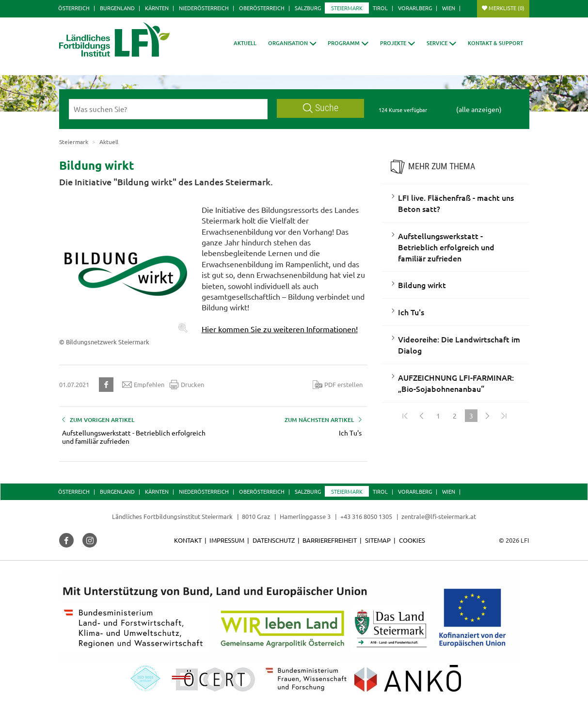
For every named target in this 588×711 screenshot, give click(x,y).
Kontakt (188, 540)
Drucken (187, 385)
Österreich (74, 8)
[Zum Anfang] (405, 416)
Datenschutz (274, 540)
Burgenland (117, 8)
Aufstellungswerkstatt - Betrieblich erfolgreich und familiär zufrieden (446, 247)
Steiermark (347, 8)
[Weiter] (488, 416)
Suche (321, 108)
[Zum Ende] (504, 416)
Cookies (412, 540)
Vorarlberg (415, 8)
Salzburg (308, 8)
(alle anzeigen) (479, 109)
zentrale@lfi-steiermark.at (439, 516)
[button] (292, 43)
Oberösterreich (262, 8)
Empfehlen (143, 385)
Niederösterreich (204, 8)
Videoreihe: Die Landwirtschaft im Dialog (459, 345)
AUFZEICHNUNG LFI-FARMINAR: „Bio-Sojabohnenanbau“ (456, 383)
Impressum (227, 540)
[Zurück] (422, 416)
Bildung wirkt (422, 285)
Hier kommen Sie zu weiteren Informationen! (280, 329)
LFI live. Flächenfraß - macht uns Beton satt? (456, 203)
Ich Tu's (411, 312)
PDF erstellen (338, 385)
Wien (449, 8)
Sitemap (378, 540)
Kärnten (157, 8)
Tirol (380, 8)
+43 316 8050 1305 (366, 516)
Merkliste (507, 8)
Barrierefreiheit (330, 540)
